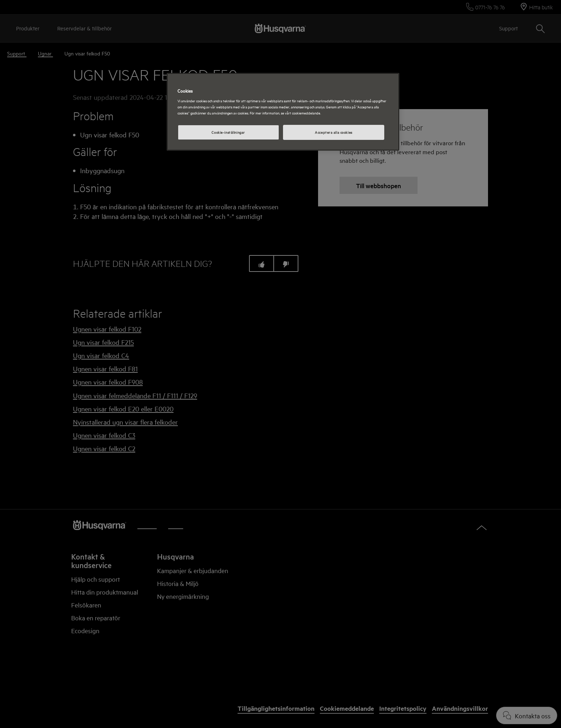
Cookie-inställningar (228, 132)
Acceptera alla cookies (334, 132)
